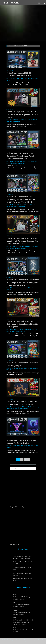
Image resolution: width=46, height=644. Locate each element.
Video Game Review (19, 163)
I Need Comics (14, 120)
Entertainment (14, 329)
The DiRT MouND (10, 3)
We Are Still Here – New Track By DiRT (23, 580)
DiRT (8, 78)
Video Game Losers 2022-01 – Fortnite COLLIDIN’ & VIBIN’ (22, 557)
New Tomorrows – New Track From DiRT (22, 574)
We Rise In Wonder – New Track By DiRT (22, 563)
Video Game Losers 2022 (23, 78)
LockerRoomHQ (15, 161)
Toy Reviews (16, 122)
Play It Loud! (14, 368)
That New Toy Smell (24, 120)
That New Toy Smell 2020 (14, 409)
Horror (21, 329)
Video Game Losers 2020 (23, 288)
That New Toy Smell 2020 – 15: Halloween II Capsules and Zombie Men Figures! (23, 622)
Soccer (22, 161)
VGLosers (13, 78)
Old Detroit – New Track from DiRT (22, 568)
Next (27, 459)
